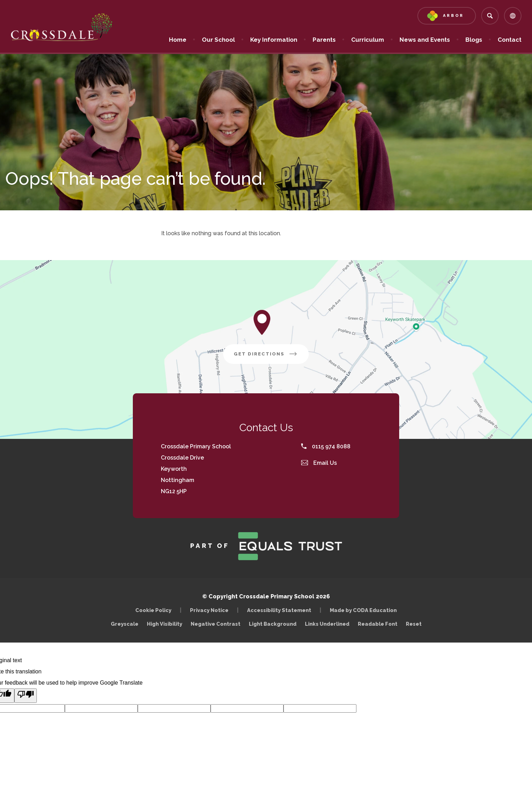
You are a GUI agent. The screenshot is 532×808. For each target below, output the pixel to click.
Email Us (319, 463)
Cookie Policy (153, 610)
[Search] (490, 16)
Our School (218, 40)
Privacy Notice (209, 610)
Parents (324, 40)
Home (178, 40)
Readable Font (378, 624)
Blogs (474, 40)
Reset (414, 624)
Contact (510, 40)
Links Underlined (327, 624)
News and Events (425, 40)
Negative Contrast (216, 624)
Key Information (274, 40)
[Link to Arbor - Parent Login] (447, 16)
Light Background (273, 624)
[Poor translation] (26, 696)
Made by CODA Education (365, 610)
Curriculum (368, 40)
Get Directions (271, 357)
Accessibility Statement (279, 610)
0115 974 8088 (326, 446)
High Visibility (165, 624)
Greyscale (125, 624)
